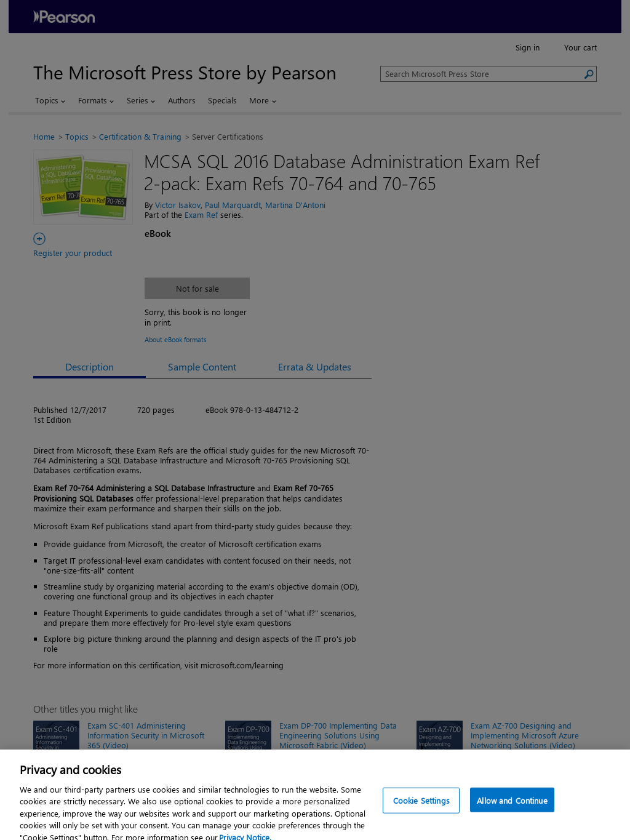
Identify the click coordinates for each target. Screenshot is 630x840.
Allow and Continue (512, 807)
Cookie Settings (421, 807)
